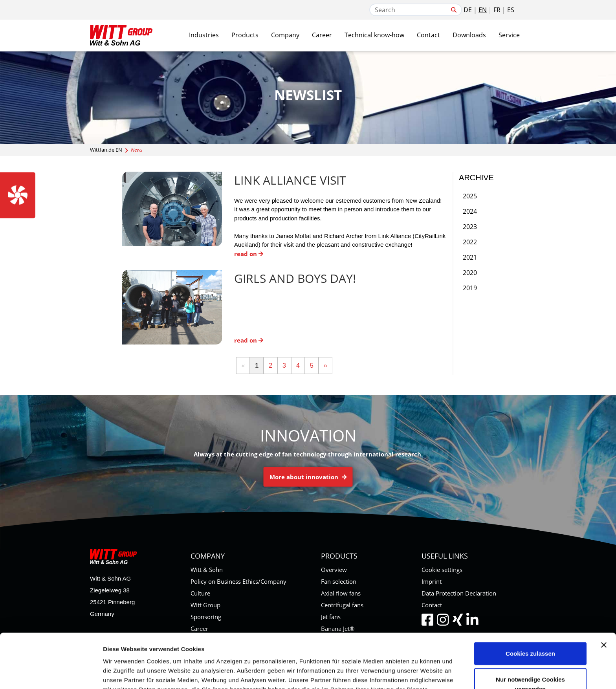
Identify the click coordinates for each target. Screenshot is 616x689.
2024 (470, 211)
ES (511, 10)
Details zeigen (418, 673)
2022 (470, 242)
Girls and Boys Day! (295, 278)
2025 (470, 196)
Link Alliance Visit (290, 180)
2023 (470, 227)
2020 (470, 273)
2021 (470, 257)
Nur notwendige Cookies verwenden (530, 633)
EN (483, 10)
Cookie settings (442, 570)
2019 (470, 288)
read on (249, 254)
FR (497, 10)
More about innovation (308, 477)
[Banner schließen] (604, 594)
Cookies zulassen (530, 602)
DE (468, 10)
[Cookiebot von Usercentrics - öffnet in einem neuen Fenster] (51, 674)
